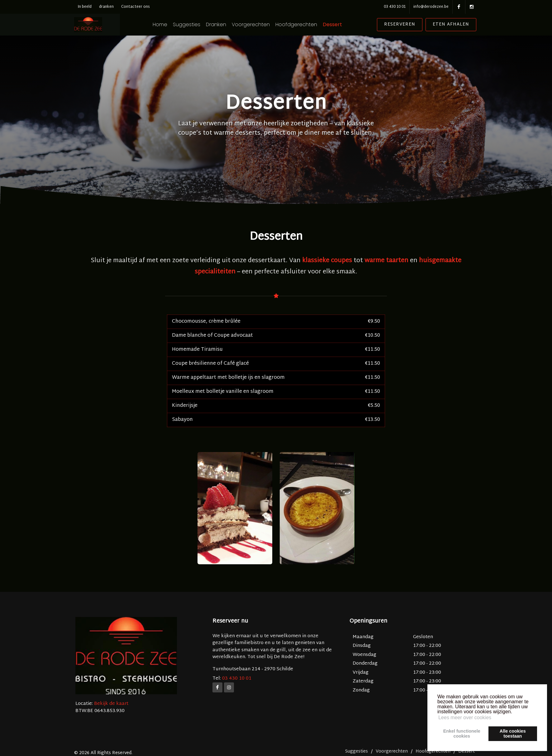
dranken (106, 7)
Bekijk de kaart (111, 704)
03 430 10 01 (395, 7)
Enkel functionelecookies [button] (462, 734)
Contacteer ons (136, 7)
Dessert (340, 25)
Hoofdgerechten (304, 25)
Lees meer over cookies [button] (465, 717)
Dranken (224, 25)
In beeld (85, 7)
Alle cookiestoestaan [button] (513, 734)
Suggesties (195, 25)
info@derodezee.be (431, 7)
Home (168, 25)
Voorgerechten (259, 25)
